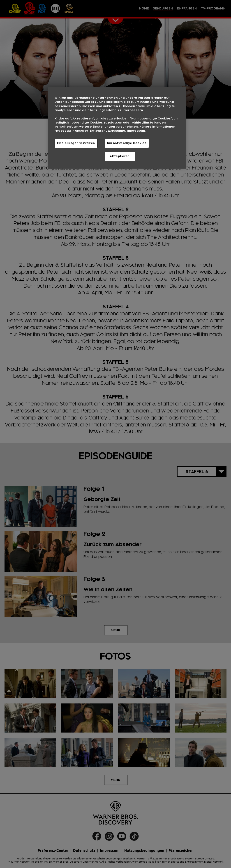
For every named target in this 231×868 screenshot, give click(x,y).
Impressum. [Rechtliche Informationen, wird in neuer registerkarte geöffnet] (136, 131)
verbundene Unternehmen (97, 98)
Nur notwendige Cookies (127, 143)
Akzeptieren (120, 156)
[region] (117, 128)
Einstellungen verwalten (76, 143)
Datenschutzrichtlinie (108, 131)
